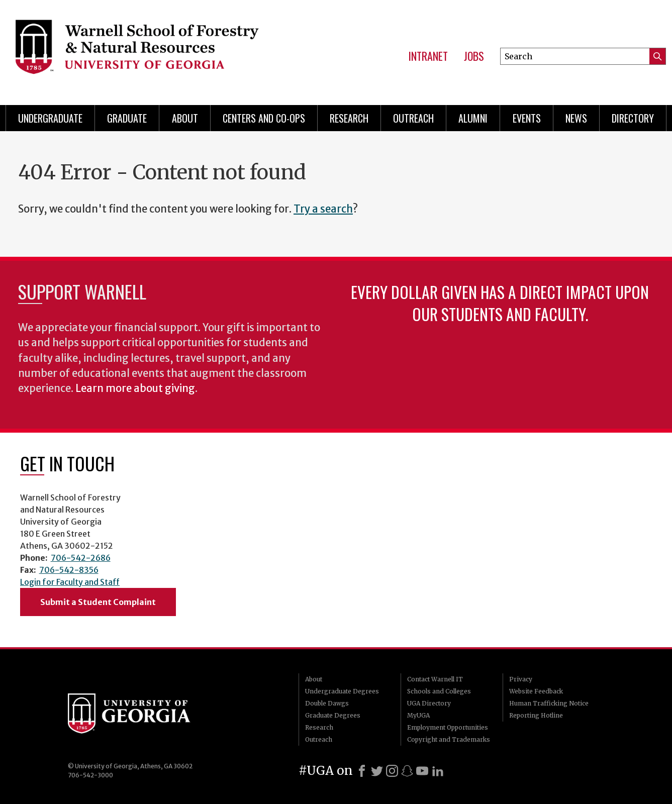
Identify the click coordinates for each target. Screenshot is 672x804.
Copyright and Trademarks (449, 739)
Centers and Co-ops (264, 118)
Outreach (413, 118)
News (576, 118)
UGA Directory (429, 703)
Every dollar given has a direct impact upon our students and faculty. (500, 303)
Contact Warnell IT (435, 679)
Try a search (323, 209)
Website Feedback (536, 691)
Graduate (127, 118)
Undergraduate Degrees (342, 691)
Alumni (473, 118)
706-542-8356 (69, 570)
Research (349, 118)
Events (527, 118)
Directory (633, 118)
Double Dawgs (327, 703)
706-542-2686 (81, 558)
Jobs (474, 56)
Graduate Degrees (333, 715)
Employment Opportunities (448, 727)
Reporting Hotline (536, 715)
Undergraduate (50, 118)
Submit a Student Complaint (98, 602)
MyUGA (418, 715)
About (185, 118)
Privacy (521, 679)
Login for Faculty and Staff (70, 582)
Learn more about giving (135, 388)
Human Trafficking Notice (549, 703)
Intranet (428, 56)
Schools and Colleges (439, 691)
